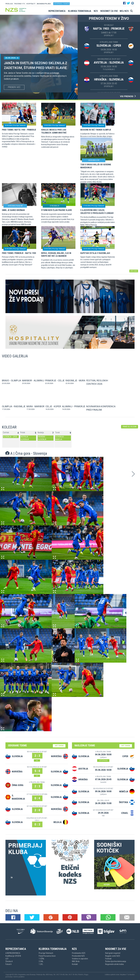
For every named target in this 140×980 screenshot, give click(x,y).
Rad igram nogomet (113, 953)
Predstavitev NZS (79, 953)
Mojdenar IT (124, 975)
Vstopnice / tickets (61, 4)
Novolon (132, 975)
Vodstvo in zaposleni (80, 959)
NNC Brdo (76, 961)
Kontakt (75, 964)
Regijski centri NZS (113, 956)
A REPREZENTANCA (13, 953)
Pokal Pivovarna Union (47, 956)
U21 (7, 959)
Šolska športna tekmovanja (116, 961)
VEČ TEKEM (59, 746)
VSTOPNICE (103, 760)
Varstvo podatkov (19, 977)
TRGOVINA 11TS (19, 4)
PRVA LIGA (9, 4)
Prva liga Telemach (46, 953)
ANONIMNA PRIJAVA (44, 4)
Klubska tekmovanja (80, 11)
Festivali (108, 959)
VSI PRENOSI (128, 96)
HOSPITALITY (31, 4)
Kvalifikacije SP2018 (13, 956)
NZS (96, 11)
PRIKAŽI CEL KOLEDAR (130, 427)
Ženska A (9, 961)
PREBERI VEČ (14, 87)
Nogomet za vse (109, 11)
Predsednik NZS (78, 956)
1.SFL (41, 964)
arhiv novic (134, 271)
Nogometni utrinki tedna (114, 964)
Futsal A (8, 964)
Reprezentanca (57, 11)
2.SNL (41, 961)
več (37, 760)
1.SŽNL (42, 959)
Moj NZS (124, 11)
